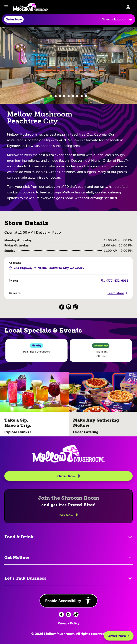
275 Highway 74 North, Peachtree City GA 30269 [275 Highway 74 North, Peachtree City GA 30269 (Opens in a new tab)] (47, 268)
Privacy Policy (69, 623)
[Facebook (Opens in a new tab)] (62, 307)
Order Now (119, 636)
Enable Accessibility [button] (68, 601)
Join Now (68, 515)
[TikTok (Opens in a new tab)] (76, 307)
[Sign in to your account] (128, 7)
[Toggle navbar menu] (6, 7)
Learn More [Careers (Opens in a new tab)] (118, 293)
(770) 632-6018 (115, 281)
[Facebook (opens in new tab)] (61, 614)
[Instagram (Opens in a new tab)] (69, 307)
